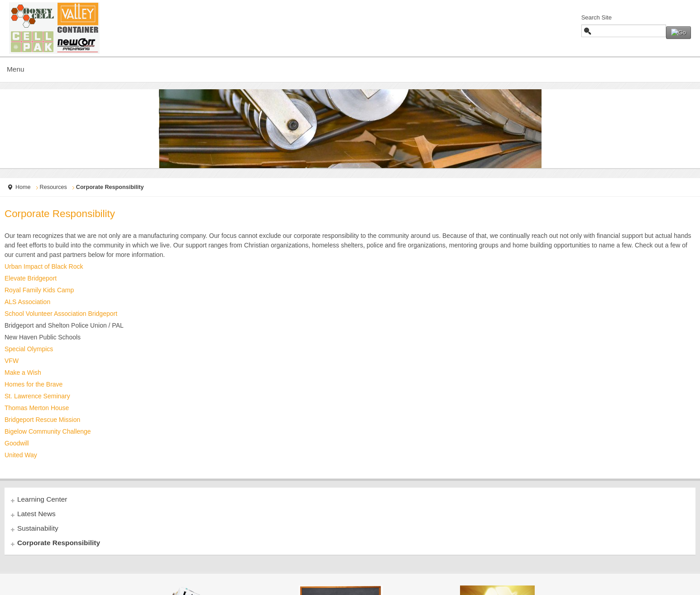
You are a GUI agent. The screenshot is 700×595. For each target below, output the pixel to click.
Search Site (597, 17)
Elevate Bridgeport (31, 278)
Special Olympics (29, 349)
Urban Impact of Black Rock (44, 266)
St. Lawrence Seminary (37, 396)
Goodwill (17, 443)
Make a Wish (23, 372)
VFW (12, 361)
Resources (53, 187)
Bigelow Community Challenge (48, 431)
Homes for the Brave (34, 384)
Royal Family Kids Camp (39, 290)
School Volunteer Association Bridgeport (61, 314)
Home (23, 187)
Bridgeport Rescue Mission (42, 420)
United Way (21, 455)
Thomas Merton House (37, 408)
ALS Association (27, 302)
